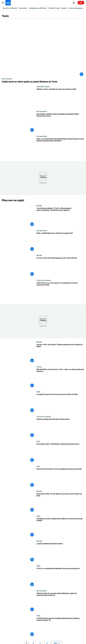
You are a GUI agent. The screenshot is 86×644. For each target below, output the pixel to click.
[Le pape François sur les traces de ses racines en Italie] (60, 403)
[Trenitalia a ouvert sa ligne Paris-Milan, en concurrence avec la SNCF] (60, 528)
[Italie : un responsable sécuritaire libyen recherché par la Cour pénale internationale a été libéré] (60, 148)
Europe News (42, 136)
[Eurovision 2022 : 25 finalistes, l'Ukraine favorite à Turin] (60, 453)
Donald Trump (54, 8)
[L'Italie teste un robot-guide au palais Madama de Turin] (43, 82)
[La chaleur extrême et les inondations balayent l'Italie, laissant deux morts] (60, 123)
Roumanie (23, 8)
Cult (38, 441)
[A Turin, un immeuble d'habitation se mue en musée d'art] (60, 577)
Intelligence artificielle (38, 8)
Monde (39, 206)
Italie (38, 392)
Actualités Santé (43, 86)
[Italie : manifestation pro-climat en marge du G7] (60, 242)
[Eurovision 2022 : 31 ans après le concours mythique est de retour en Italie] (60, 503)
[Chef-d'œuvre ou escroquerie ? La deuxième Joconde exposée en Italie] (60, 292)
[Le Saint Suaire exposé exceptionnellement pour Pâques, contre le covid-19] (60, 627)
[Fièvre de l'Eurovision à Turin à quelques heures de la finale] (60, 478)
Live (81, 3)
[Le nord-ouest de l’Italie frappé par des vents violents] (60, 267)
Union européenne (76, 8)
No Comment (7, 79)
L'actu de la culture (44, 280)
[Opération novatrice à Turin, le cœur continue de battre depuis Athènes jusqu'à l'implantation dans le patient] (60, 98)
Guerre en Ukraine (10, 8)
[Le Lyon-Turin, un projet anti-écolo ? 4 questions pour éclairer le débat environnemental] (60, 353)
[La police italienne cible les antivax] (60, 552)
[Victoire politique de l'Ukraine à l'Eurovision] (60, 428)
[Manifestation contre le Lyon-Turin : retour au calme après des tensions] (60, 378)
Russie (64, 8)
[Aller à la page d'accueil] (8, 3)
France (39, 367)
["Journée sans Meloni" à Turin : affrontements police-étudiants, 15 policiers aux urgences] (60, 217)
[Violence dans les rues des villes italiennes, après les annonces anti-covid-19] (60, 602)
